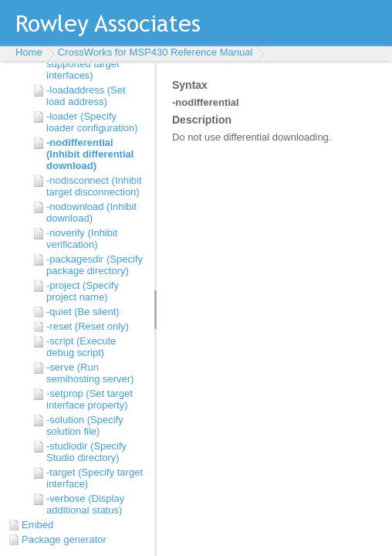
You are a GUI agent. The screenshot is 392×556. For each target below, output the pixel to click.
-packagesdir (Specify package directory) (95, 265)
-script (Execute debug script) (81, 347)
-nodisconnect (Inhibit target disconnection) (94, 186)
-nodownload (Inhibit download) (91, 212)
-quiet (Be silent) (83, 312)
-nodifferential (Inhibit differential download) (90, 154)
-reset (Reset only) (88, 326)
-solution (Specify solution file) (85, 425)
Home (29, 52)
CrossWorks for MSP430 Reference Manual (155, 52)
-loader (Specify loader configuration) (92, 122)
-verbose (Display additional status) (85, 504)
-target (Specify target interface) (95, 478)
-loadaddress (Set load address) (86, 96)
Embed (37, 525)
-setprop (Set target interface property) (90, 399)
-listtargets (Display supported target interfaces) (89, 64)
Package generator (64, 539)
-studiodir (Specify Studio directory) (86, 452)
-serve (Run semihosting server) (90, 373)
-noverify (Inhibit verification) (82, 239)
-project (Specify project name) (83, 291)
